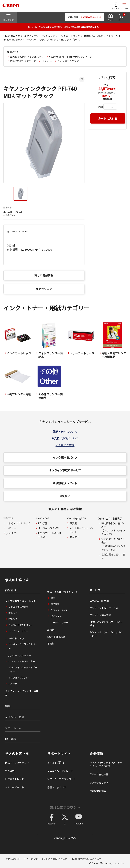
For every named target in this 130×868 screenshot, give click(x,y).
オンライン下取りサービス (65, 470)
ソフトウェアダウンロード (61, 779)
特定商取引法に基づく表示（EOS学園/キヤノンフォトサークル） (113, 544)
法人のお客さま (17, 754)
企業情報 (96, 754)
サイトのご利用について (54, 859)
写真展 (73, 523)
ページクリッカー (59, 622)
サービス (95, 590)
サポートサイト (59, 754)
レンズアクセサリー (18, 631)
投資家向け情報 (98, 791)
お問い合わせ (13, 859)
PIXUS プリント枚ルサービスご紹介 (106, 624)
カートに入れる (108, 118)
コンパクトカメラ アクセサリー (23, 646)
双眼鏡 (51, 630)
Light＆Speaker (56, 637)
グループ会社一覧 (99, 774)
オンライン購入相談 (49, 528)
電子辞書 (55, 604)
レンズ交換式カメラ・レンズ (20, 601)
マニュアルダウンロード (60, 771)
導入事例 (10, 771)
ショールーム (13, 728)
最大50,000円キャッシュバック (27, 57)
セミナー (74, 537)
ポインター (56, 616)
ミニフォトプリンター (19, 678)
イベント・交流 (15, 717)
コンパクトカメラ (15, 638)
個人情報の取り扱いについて (86, 859)
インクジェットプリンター (22, 661)
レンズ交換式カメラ (18, 607)
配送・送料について (65, 431)
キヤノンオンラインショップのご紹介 (106, 634)
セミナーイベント (15, 787)
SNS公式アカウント (65, 807)
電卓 (53, 598)
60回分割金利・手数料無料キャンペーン (71, 57)
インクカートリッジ (69, 36)
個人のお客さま (12, 36)
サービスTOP (42, 518)
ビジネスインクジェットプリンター (23, 669)
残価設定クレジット (65, 483)
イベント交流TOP (76, 518)
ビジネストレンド (15, 779)
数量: (100, 107)
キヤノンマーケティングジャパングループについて (106, 764)
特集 (8, 706)
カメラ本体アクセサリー (20, 625)
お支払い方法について (65, 438)
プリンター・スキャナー (18, 655)
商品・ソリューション (17, 762)
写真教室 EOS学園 (99, 601)
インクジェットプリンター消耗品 (22, 693)
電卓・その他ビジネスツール (63, 592)
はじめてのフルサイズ (18, 523)
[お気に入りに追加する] (82, 79)
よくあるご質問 (65, 445)
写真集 (51, 643)
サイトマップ (30, 859)
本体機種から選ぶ (93, 36)
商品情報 (10, 590)
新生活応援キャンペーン (23, 61)
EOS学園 (43, 523)
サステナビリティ (99, 783)
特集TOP (8, 518)
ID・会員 (10, 739)
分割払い (65, 496)
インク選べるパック (68, 61)
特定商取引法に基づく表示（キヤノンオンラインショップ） (113, 529)
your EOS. (12, 533)
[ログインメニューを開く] (116, 6)
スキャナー (14, 684)
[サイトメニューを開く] (124, 6)
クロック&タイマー (60, 610)
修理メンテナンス (57, 787)
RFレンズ (47, 61)
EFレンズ (13, 619)
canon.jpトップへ (65, 838)
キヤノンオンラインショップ (40, 36)
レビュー (11, 528)
